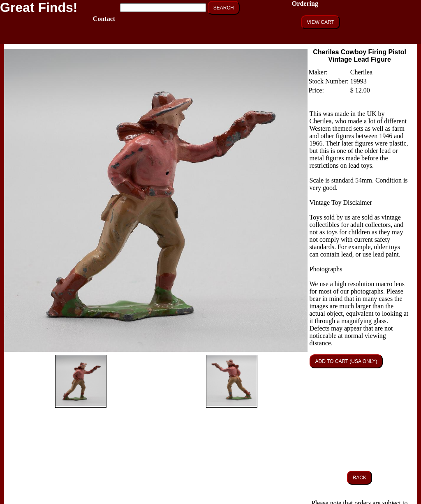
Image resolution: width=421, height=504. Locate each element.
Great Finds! (39, 7)
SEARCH (224, 8)
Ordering (305, 3)
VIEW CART (320, 22)
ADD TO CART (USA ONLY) (346, 361)
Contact (104, 19)
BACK (360, 478)
